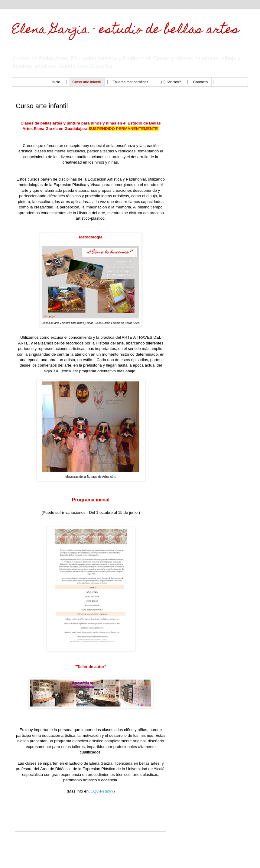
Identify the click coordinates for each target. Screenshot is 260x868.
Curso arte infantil (86, 82)
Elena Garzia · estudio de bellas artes (125, 30)
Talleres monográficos (131, 82)
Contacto (200, 82)
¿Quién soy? (171, 82)
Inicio (56, 82)
